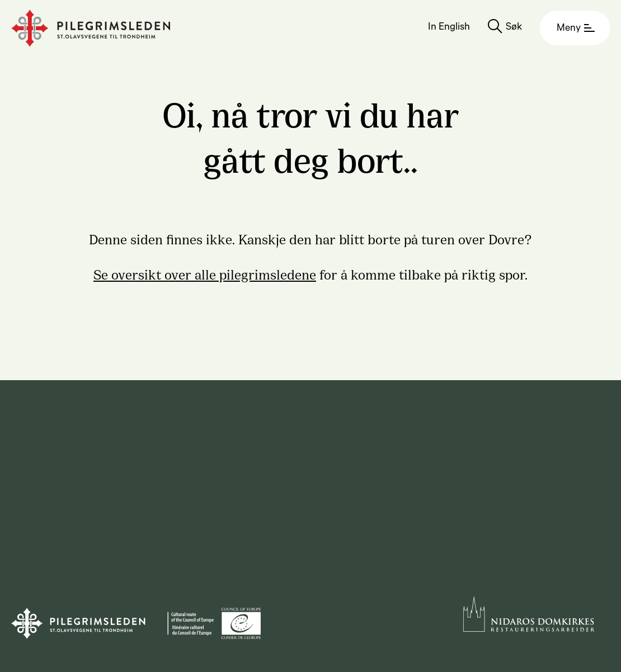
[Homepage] (91, 28)
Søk (514, 28)
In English (449, 28)
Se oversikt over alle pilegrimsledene (205, 273)
